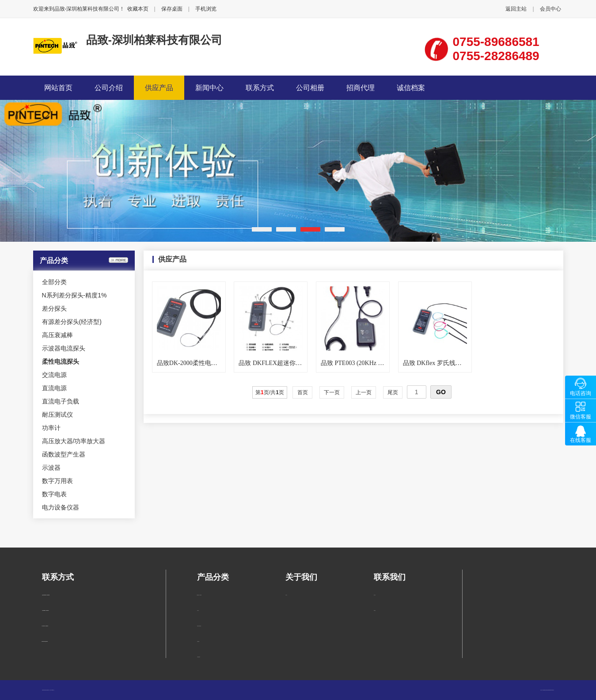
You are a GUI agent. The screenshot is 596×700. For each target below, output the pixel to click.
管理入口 (53, 690)
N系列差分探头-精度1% (74, 295)
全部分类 (54, 282)
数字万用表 (57, 481)
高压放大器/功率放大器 (74, 441)
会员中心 (550, 9)
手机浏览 (206, 9)
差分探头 (54, 308)
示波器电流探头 (64, 348)
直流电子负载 (61, 401)
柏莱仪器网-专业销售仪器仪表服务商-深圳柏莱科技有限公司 (549, 690)
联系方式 (260, 88)
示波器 (51, 468)
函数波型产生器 (64, 454)
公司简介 (286, 595)
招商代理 (361, 88)
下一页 (332, 392)
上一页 (364, 392)
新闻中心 (209, 88)
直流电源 (54, 388)
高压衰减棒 (57, 335)
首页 (302, 392)
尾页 (393, 392)
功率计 (51, 428)
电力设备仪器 (61, 507)
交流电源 (54, 375)
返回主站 (516, 9)
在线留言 (375, 611)
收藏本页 (138, 9)
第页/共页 (270, 392)
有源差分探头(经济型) (72, 322)
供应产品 (159, 88)
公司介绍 (109, 88)
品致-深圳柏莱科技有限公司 (154, 40)
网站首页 (58, 88)
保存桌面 (172, 9)
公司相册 (310, 88)
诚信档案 (411, 88)
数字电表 (54, 494)
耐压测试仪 (57, 415)
